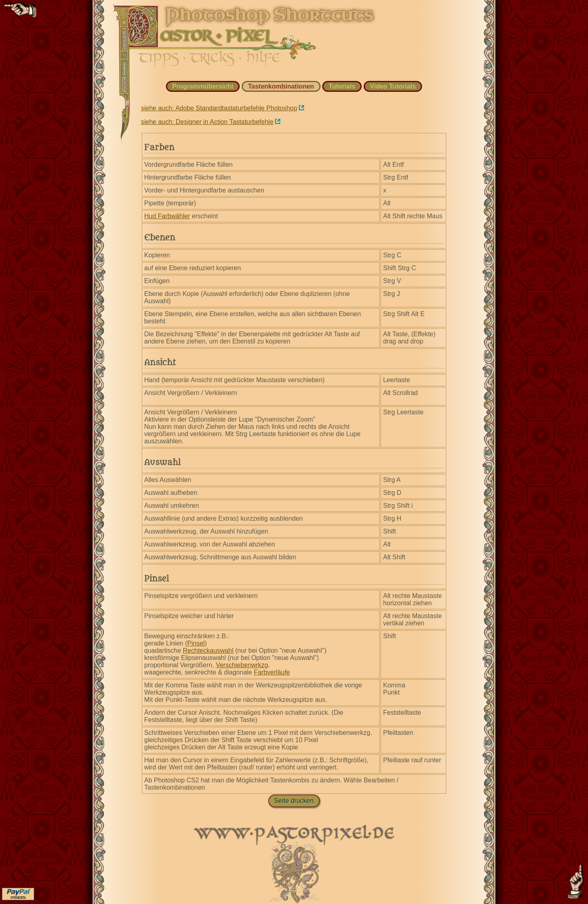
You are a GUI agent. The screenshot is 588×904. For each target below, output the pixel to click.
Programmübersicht (203, 86)
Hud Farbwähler (167, 216)
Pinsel (196, 643)
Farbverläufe (272, 672)
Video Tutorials (393, 86)
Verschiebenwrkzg (242, 665)
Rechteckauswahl (208, 651)
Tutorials (342, 86)
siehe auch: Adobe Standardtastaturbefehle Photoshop (219, 108)
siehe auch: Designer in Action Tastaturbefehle (207, 122)
